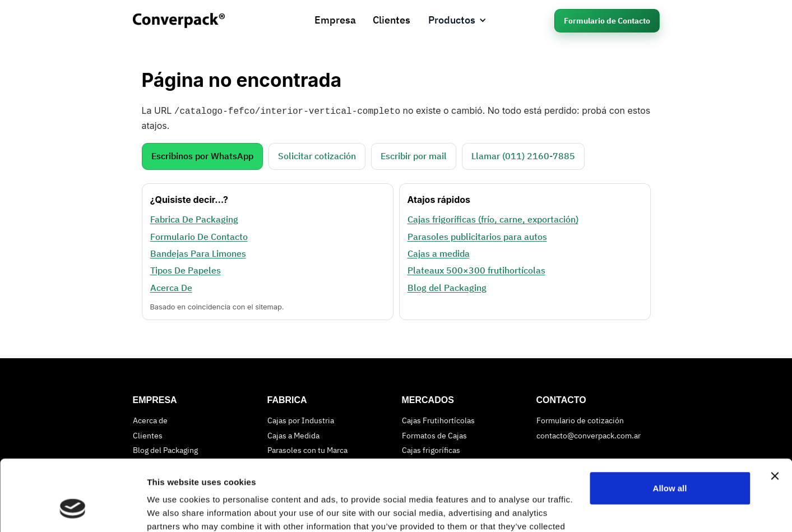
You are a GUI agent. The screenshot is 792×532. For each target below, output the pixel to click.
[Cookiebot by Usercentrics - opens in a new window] (73, 510)
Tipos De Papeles (186, 269)
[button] (457, 20)
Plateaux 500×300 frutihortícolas (476, 269)
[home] (190, 20)
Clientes (392, 20)
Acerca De (171, 286)
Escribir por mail (414, 155)
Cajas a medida (439, 252)
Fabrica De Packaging (194, 218)
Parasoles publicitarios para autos (477, 235)
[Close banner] (775, 415)
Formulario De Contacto (199, 235)
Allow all (670, 427)
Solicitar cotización (317, 155)
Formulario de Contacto (607, 21)
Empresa (335, 20)
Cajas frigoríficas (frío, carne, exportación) (493, 218)
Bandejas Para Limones (198, 252)
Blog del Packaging (447, 286)
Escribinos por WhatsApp (202, 155)
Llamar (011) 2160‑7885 (523, 155)
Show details (173, 510)
